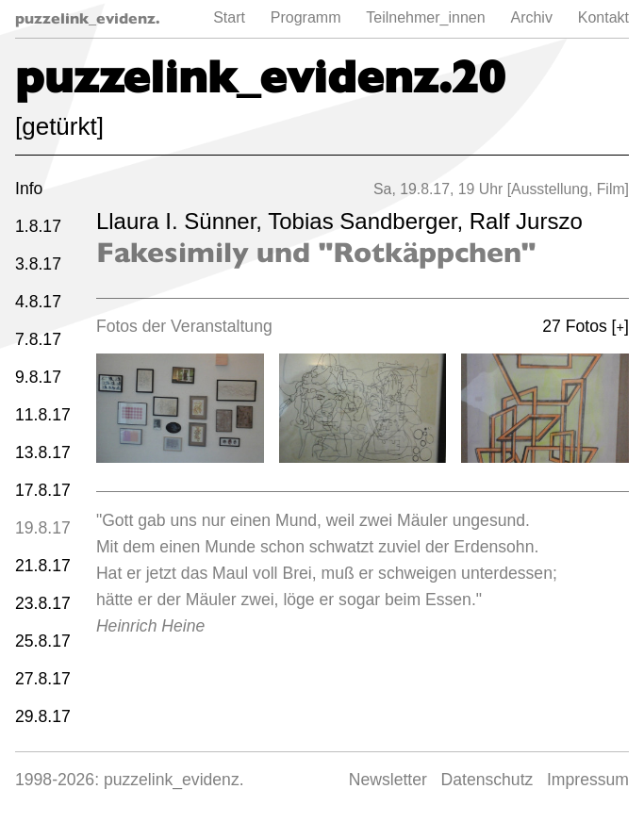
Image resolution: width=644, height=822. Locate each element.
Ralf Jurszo (526, 221)
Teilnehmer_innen (425, 17)
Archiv (531, 17)
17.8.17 (43, 490)
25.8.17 (43, 641)
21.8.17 (43, 566)
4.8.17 (38, 302)
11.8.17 (43, 415)
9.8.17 (38, 377)
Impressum (588, 780)
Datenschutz (487, 780)
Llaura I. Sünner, (182, 221)
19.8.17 (43, 528)
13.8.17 (43, 452)
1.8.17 (38, 226)
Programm (306, 17)
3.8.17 (38, 264)
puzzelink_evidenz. (88, 18)
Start (229, 17)
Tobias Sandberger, (368, 221)
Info (29, 189)
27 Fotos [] (586, 326)
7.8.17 (38, 339)
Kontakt (603, 17)
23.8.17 (43, 603)
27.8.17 (43, 679)
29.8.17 (43, 716)
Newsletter (388, 780)
